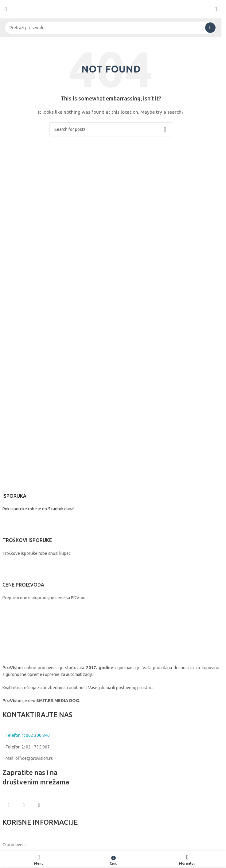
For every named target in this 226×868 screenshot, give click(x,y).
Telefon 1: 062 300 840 (28, 735)
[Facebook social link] (9, 805)
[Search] (111, 28)
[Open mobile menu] (6, 9)
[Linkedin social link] (39, 805)
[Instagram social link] (24, 805)
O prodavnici (14, 845)
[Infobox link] (111, 493)
